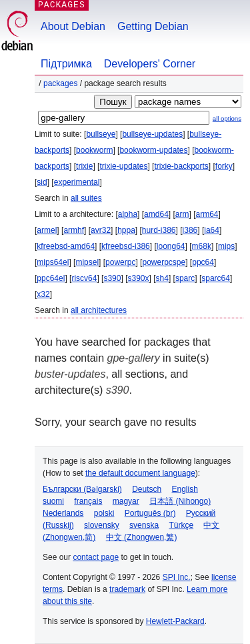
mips (226, 246)
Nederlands (63, 513)
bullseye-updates (152, 134)
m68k (202, 246)
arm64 (207, 214)
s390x (138, 278)
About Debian (73, 26)
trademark (127, 589)
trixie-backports (181, 166)
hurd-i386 (159, 230)
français (88, 501)
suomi (53, 501)
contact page (96, 557)
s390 (112, 278)
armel (47, 230)
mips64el (53, 262)
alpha (128, 214)
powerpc (120, 262)
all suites (86, 198)
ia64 (212, 230)
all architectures (99, 310)
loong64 (171, 246)
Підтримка (66, 64)
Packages (60, 83)
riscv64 (84, 278)
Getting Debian (153, 26)
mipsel (87, 262)
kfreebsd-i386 (126, 246)
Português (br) (150, 513)
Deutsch (147, 489)
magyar (126, 501)
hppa (126, 230)
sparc (185, 278)
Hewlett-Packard (175, 621)
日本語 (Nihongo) (180, 501)
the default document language (140, 473)
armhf (74, 230)
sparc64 (216, 278)
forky (224, 166)
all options (227, 118)
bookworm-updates (153, 150)
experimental (77, 182)
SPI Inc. (177, 577)
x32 (43, 294)
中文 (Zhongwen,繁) (142, 537)
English (185, 489)
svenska (144, 525)
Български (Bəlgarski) (82, 489)
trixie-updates (123, 166)
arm (182, 214)
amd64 (156, 214)
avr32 (101, 230)
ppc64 (203, 262)
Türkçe (181, 525)
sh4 (162, 278)
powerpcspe (164, 262)
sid (42, 182)
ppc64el (51, 278)
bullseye (101, 134)
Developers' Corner (150, 64)
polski (104, 513)
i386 (190, 230)
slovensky (102, 525)
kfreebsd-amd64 (66, 246)
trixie (84, 166)
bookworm (94, 150)
